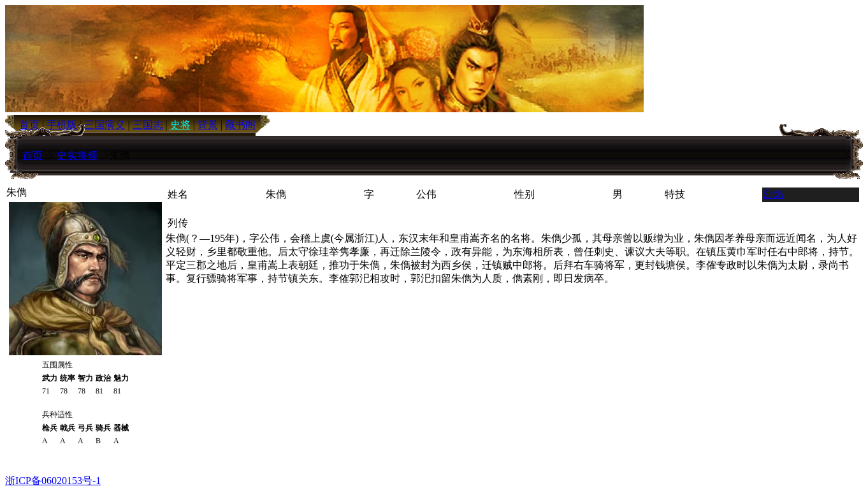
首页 (33, 155)
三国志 (148, 125)
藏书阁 (240, 125)
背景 (208, 125)
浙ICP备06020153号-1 (53, 481)
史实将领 (77, 155)
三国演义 (105, 125)
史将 (180, 125)
